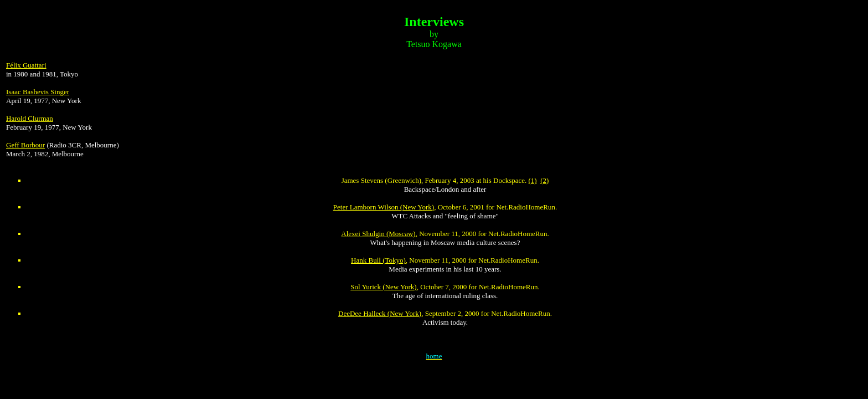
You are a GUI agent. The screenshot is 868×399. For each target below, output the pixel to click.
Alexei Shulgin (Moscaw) (378, 234)
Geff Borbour (25, 145)
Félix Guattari (26, 65)
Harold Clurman (30, 118)
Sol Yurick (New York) (383, 287)
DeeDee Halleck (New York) (380, 313)
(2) (544, 180)
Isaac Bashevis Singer (38, 92)
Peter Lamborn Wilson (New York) (384, 207)
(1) (533, 180)
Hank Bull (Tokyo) (378, 260)
